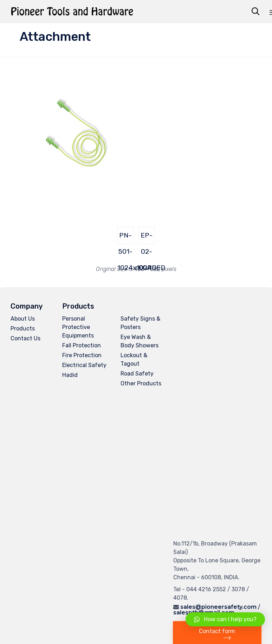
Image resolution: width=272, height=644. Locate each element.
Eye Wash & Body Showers (140, 341)
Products (23, 329)
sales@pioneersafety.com (218, 607)
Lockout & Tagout (134, 359)
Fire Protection (82, 355)
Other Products (141, 383)
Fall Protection (82, 345)
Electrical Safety (84, 365)
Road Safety (137, 374)
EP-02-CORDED (147, 238)
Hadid (70, 375)
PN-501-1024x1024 (126, 238)
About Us (23, 319)
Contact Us (25, 338)
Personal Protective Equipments (78, 327)
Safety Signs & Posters (140, 323)
